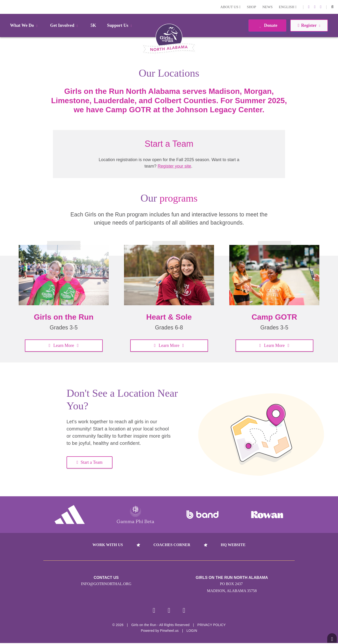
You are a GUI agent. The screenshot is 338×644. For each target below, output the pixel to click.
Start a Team (90, 462)
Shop (251, 7)
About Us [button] (231, 7)
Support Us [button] (120, 25)
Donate (267, 25)
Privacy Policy (212, 626)
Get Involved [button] (65, 25)
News (268, 7)
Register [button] (309, 25)
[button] (332, 7)
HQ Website (233, 545)
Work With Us (108, 545)
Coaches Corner (172, 545)
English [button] (288, 7)
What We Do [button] (25, 25)
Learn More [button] (64, 345)
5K (93, 25)
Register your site (174, 166)
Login (5, 7)
